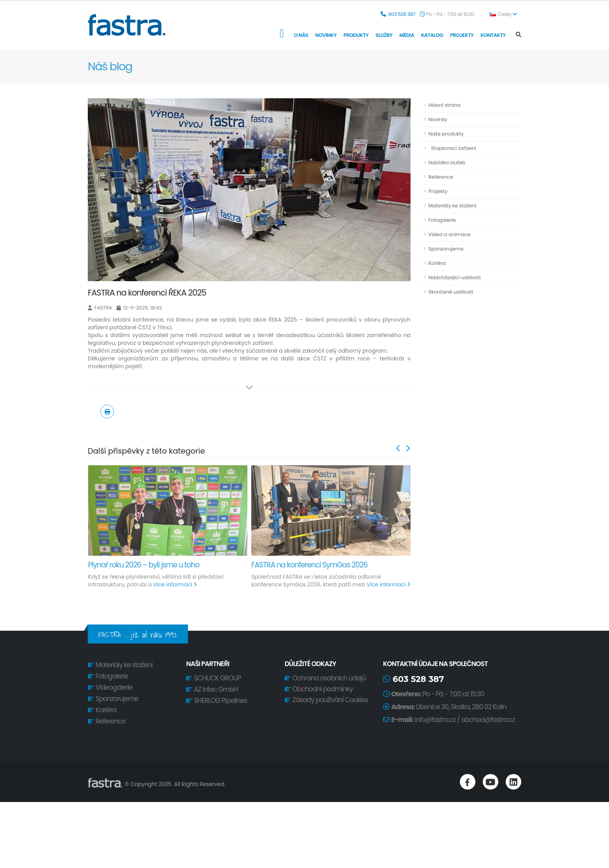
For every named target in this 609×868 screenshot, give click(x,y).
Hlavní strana (445, 105)
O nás (301, 35)
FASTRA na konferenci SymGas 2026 (309, 565)
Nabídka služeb (447, 163)
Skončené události (451, 292)
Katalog (432, 35)
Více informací (175, 584)
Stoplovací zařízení (452, 148)
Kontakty (493, 35)
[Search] (519, 35)
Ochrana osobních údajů (328, 678)
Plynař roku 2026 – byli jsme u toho (144, 565)
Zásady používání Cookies (330, 700)
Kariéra (437, 263)
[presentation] (398, 449)
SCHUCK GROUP (217, 678)
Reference (441, 177)
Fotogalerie (442, 220)
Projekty (462, 35)
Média (407, 35)
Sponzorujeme (446, 249)
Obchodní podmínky (322, 689)
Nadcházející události (454, 277)
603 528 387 (402, 14)
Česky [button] (503, 14)
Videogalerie (114, 687)
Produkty (356, 35)
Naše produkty (446, 134)
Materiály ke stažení (452, 206)
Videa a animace (449, 234)
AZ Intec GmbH (216, 689)
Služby (384, 35)
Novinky (326, 35)
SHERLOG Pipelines (220, 701)
